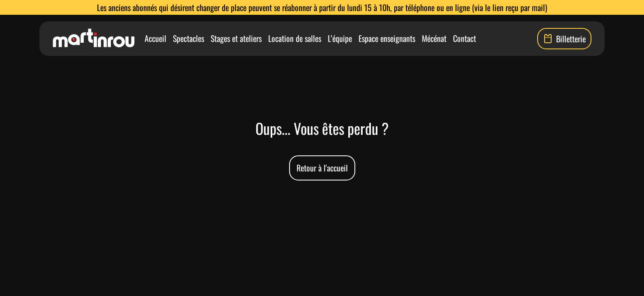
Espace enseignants (387, 38)
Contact (465, 38)
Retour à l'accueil (322, 168)
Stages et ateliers (236, 38)
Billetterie (564, 39)
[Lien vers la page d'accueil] (94, 39)
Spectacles (189, 38)
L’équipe (340, 38)
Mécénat (434, 38)
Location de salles (295, 38)
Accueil (155, 38)
